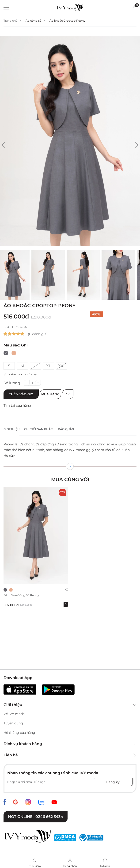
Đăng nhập (70, 866)
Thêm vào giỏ (21, 394)
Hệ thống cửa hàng (19, 733)
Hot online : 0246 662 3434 (36, 817)
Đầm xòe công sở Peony (21, 595)
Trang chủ (11, 21)
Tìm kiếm (35, 866)
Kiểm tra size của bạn (21, 374)
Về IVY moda (14, 714)
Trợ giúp (105, 866)
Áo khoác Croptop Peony (67, 21)
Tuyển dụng (13, 723)
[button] (4, 145)
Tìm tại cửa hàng (17, 405)
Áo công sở (34, 21)
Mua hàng (50, 394)
